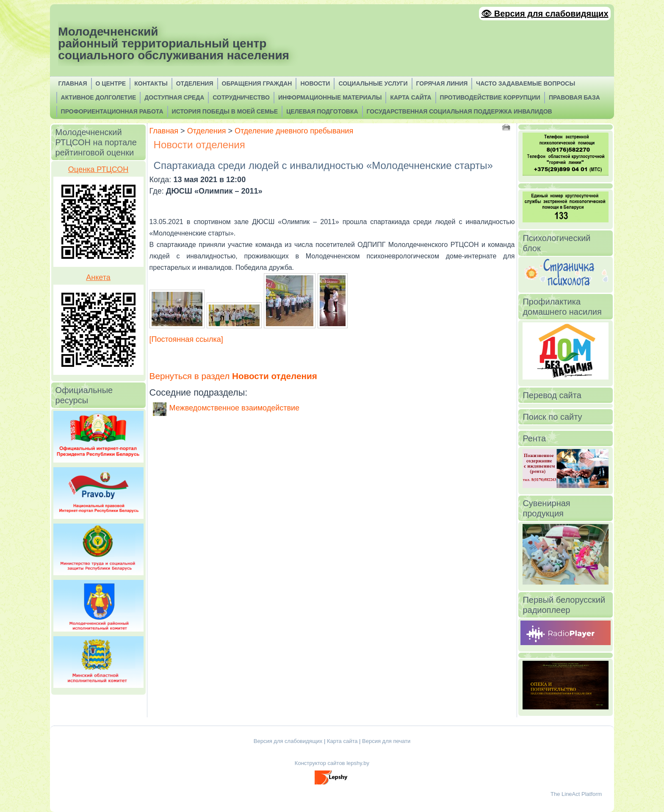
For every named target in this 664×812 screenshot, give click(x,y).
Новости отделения (199, 145)
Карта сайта (342, 741)
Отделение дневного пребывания (294, 131)
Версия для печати (386, 741)
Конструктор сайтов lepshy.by (332, 763)
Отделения (207, 131)
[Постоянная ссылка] (186, 339)
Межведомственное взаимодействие (235, 408)
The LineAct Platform (576, 794)
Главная (164, 131)
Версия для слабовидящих (288, 741)
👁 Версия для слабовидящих (545, 14)
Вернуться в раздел (233, 376)
